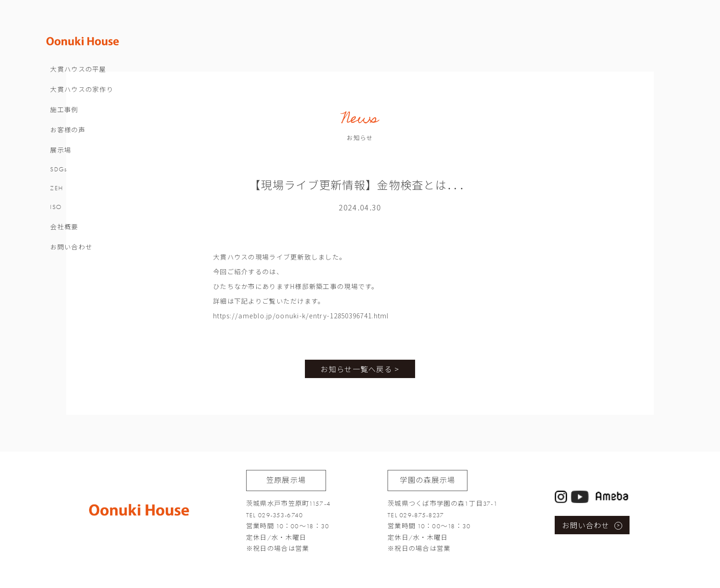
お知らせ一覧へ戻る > (360, 369)
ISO (65, 212)
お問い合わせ (80, 253)
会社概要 (73, 233)
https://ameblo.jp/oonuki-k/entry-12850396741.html (301, 316)
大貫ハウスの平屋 (87, 75)
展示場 (69, 156)
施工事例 (73, 116)
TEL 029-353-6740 (275, 515)
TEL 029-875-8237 (416, 515)
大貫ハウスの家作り (90, 95)
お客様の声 (76, 136)
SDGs (67, 175)
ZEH (65, 194)
